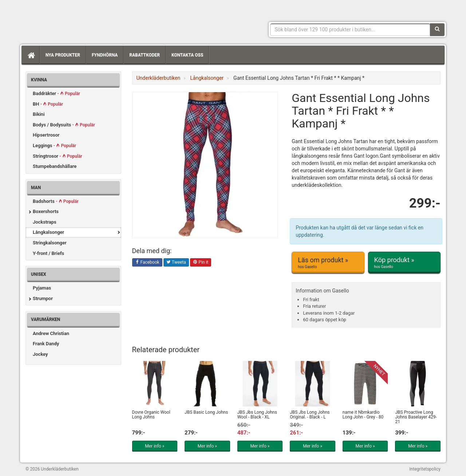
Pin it (201, 263)
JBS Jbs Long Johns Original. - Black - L (310, 415)
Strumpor (43, 298)
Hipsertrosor (46, 135)
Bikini (39, 114)
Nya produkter (63, 55)
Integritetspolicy (425, 469)
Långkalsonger (48, 232)
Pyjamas (42, 288)
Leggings (54, 145)
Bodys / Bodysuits (64, 125)
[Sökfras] (350, 29)
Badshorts (56, 201)
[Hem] (31, 55)
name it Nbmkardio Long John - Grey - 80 (363, 415)
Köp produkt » (404, 263)
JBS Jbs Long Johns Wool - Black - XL (257, 415)
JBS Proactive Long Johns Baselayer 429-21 (416, 417)
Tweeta (176, 263)
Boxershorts (46, 211)
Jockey (40, 354)
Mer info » (155, 446)
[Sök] (437, 29)
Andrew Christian (51, 333)
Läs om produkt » (328, 263)
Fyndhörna (105, 55)
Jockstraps (45, 222)
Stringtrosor (58, 156)
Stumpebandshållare (55, 166)
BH (48, 104)
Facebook (147, 263)
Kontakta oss (187, 55)
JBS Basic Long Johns (206, 412)
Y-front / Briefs (48, 253)
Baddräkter (56, 93)
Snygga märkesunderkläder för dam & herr (80, 20)
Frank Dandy (46, 344)
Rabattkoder (145, 55)
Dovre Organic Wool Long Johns (151, 415)
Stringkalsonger (50, 243)
